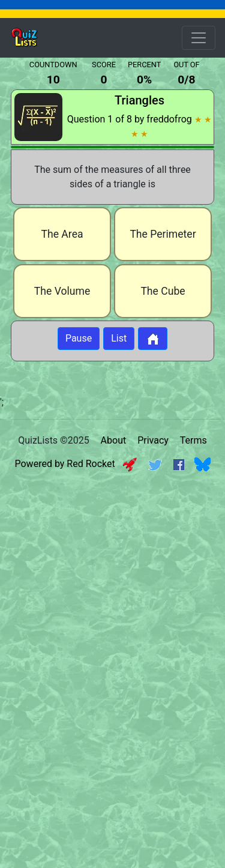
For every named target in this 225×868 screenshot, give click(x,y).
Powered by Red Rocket (76, 464)
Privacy (153, 440)
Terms (193, 440)
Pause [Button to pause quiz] (79, 338)
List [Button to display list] (119, 338)
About (114, 440)
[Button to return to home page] (153, 339)
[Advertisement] (112, 595)
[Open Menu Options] (199, 38)
